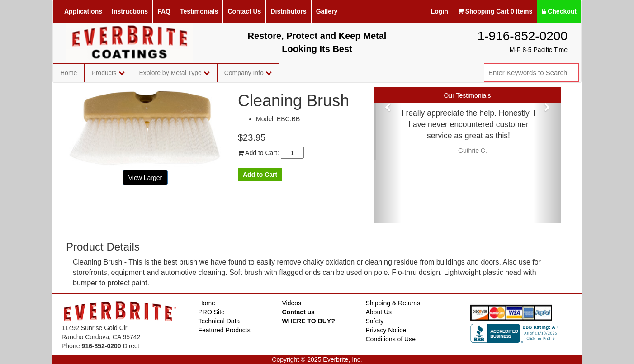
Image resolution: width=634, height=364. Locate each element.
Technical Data (219, 321)
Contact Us (244, 11)
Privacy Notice (386, 330)
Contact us (298, 312)
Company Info (248, 73)
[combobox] (531, 73)
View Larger (145, 178)
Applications (83, 11)
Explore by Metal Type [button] (175, 73)
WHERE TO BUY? (309, 321)
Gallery (327, 11)
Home (69, 73)
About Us (379, 312)
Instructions (130, 11)
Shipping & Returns (393, 303)
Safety (375, 321)
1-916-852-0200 (523, 36)
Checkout (559, 11)
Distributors (288, 11)
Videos (292, 303)
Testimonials (199, 11)
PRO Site (212, 312)
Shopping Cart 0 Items (495, 11)
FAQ (164, 11)
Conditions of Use (391, 339)
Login (440, 11)
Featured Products (225, 330)
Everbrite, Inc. (342, 359)
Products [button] (108, 73)
